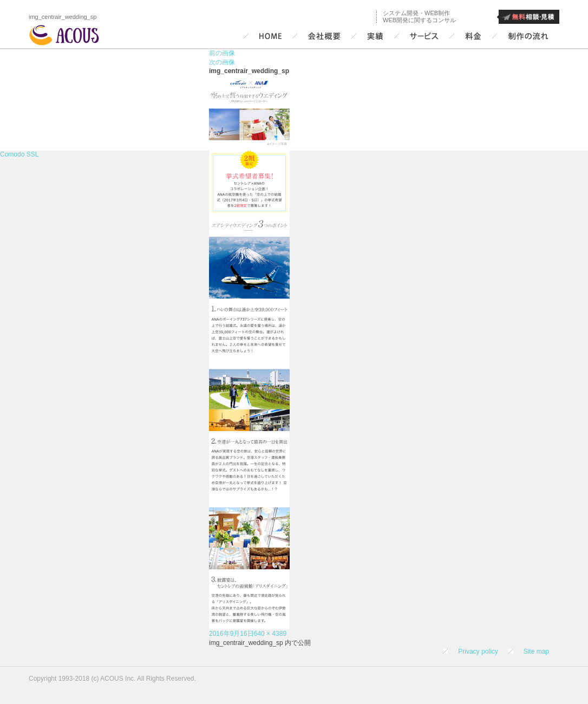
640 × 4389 (270, 634)
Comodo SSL (19, 154)
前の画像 (222, 53)
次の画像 (222, 62)
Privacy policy (478, 651)
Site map (536, 651)
